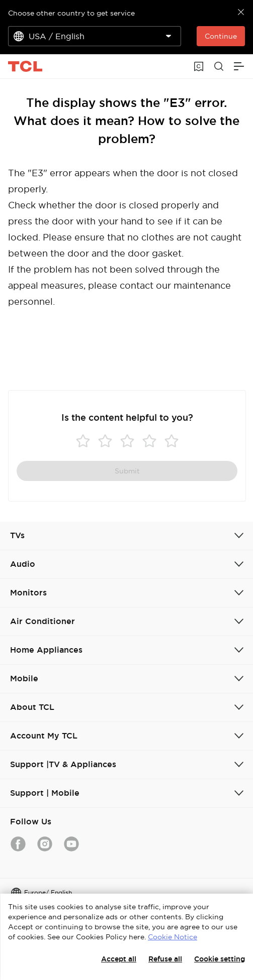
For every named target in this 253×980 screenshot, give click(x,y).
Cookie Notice (173, 937)
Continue (221, 36)
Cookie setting (220, 959)
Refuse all (165, 959)
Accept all (119, 959)
